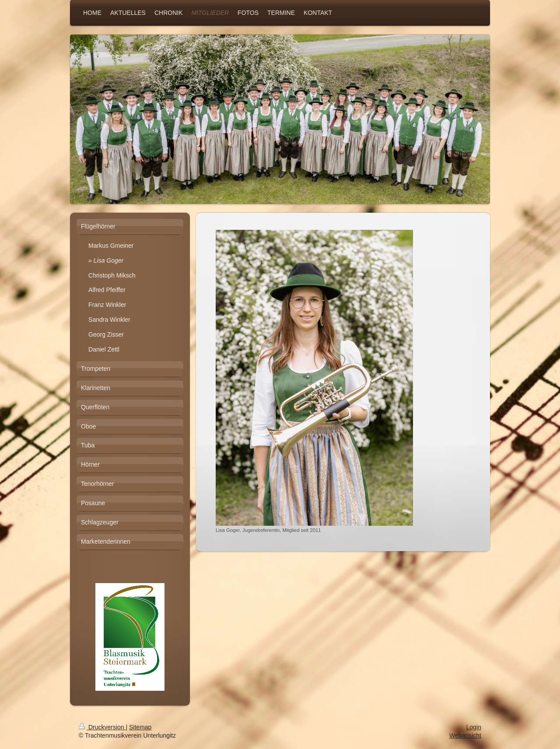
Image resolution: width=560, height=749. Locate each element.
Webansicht (465, 735)
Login (474, 727)
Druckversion (102, 727)
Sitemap (140, 727)
